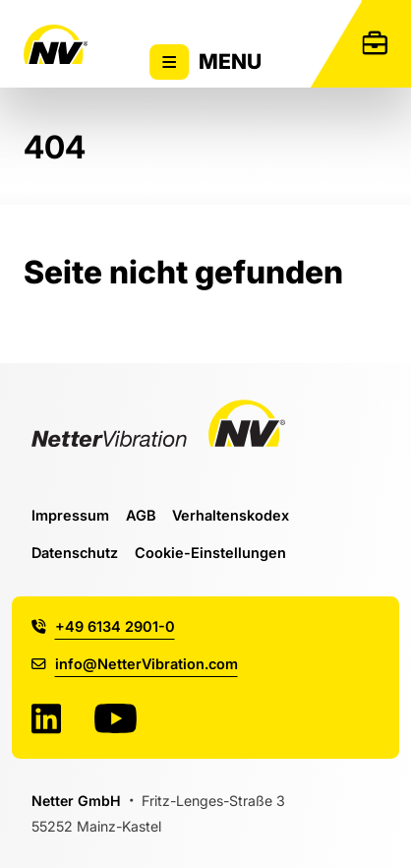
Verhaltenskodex (231, 515)
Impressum (70, 515)
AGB (141, 515)
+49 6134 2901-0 (103, 626)
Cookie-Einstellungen (210, 553)
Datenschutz (75, 553)
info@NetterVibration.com (134, 664)
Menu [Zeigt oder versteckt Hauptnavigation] (205, 62)
